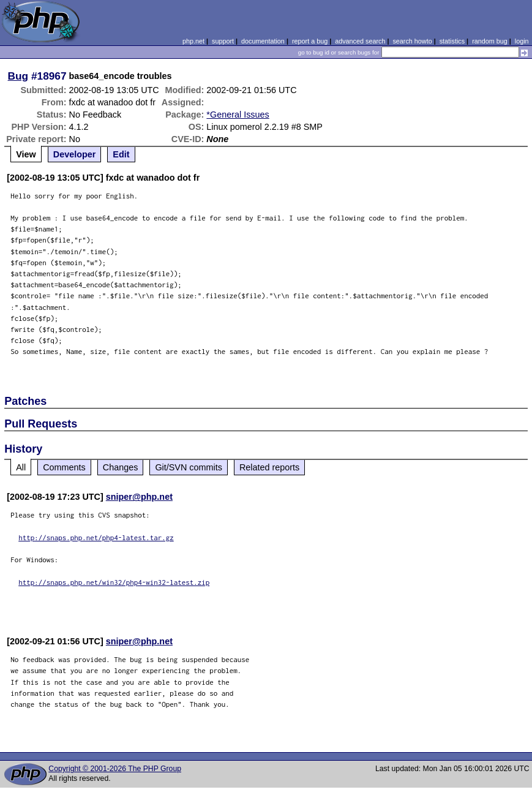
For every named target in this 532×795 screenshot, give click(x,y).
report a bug (310, 41)
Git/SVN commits (189, 467)
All (21, 467)
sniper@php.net (139, 497)
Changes (121, 467)
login (522, 41)
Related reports (269, 467)
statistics (452, 41)
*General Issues (238, 115)
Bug (18, 76)
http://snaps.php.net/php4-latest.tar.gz (96, 537)
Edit (121, 154)
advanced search (360, 41)
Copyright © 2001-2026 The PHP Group (115, 769)
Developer (75, 154)
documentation (263, 41)
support (223, 41)
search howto (412, 41)
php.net (193, 41)
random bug (490, 41)
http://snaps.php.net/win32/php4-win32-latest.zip (114, 582)
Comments (64, 467)
